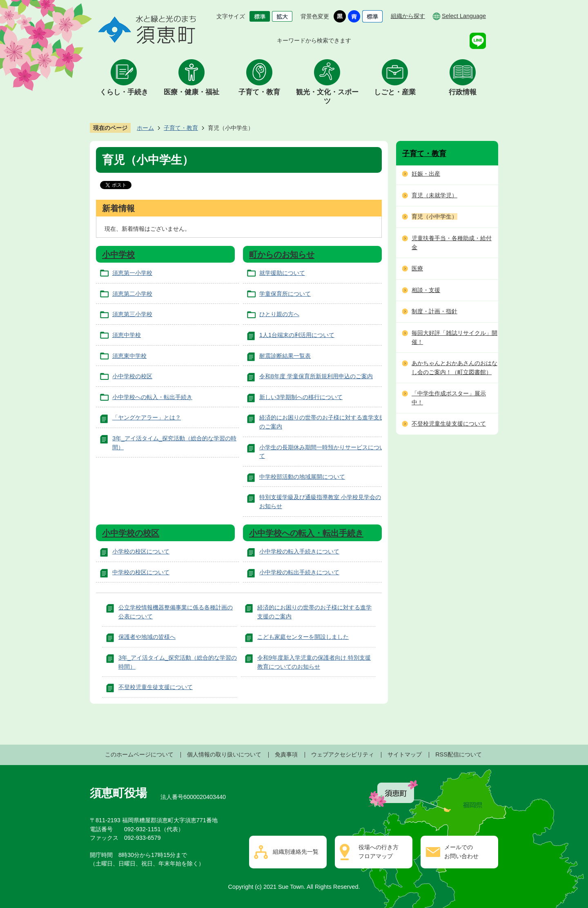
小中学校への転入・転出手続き (152, 397)
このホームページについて (139, 754)
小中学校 (118, 254)
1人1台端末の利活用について (297, 335)
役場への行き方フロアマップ (379, 852)
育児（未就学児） (434, 195)
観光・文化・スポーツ (327, 97)
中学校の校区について (141, 572)
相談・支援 (426, 290)
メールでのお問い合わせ (461, 852)
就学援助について (282, 273)
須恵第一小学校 (132, 273)
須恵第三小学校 (132, 314)
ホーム (145, 128)
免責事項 (286, 754)
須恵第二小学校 (132, 294)
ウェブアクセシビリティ (343, 754)
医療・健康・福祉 (192, 92)
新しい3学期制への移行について (301, 397)
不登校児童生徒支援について (156, 687)
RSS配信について (459, 754)
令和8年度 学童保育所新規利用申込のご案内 (316, 376)
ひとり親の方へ (279, 314)
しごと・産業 (395, 92)
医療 (417, 268)
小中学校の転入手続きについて (299, 551)
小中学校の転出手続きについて (299, 572)
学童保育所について (285, 294)
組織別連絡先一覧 (296, 852)
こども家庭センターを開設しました (303, 637)
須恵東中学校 (129, 356)
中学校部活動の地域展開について (302, 477)
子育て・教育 (259, 92)
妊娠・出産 (426, 174)
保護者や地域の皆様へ (147, 637)
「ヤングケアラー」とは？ (147, 417)
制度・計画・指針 (434, 311)
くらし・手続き (124, 92)
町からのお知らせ (282, 254)
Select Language (464, 16)
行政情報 (463, 92)
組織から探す (408, 16)
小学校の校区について (141, 551)
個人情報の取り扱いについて (224, 754)
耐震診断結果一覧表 (285, 356)
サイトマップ (405, 754)
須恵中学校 (127, 335)
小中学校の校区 (132, 376)
